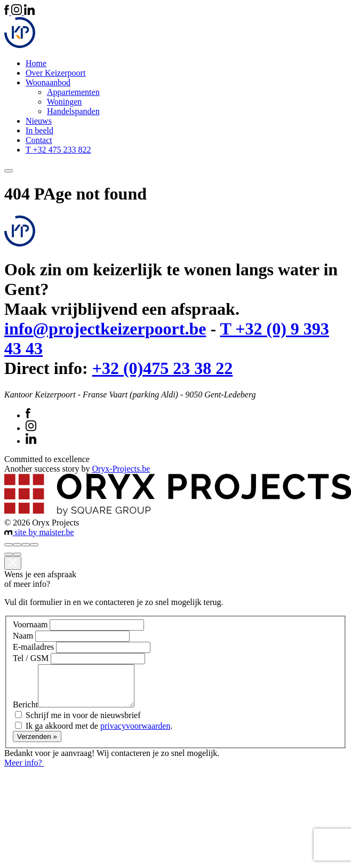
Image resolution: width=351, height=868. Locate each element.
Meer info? (29, 771)
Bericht (25, 712)
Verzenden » (37, 744)
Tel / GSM (31, 658)
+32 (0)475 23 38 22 (163, 368)
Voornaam (30, 624)
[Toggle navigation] (9, 171)
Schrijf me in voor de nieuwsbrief (83, 723)
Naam (23, 636)
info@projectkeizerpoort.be (105, 329)
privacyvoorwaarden (135, 734)
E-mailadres (33, 647)
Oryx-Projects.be (121, 469)
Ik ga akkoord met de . (99, 734)
